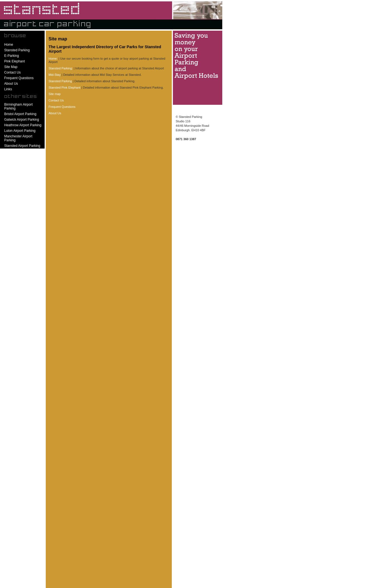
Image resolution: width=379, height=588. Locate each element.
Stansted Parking (17, 50)
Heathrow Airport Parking (23, 125)
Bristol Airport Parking (20, 114)
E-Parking (12, 56)
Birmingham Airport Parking (18, 106)
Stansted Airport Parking (22, 146)
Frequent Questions (19, 78)
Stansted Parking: (61, 68)
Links (8, 89)
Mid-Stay (55, 75)
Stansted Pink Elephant (64, 88)
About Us (11, 84)
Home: (53, 59)
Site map (55, 94)
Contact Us (12, 72)
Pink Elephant (15, 61)
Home (9, 45)
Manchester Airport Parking (18, 138)
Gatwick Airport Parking (22, 120)
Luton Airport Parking (20, 131)
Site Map (11, 67)
